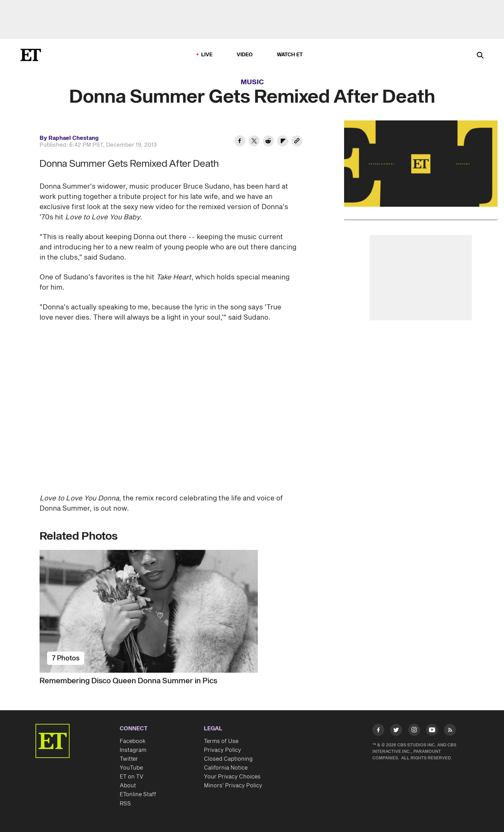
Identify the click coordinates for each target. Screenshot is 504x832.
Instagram (133, 750)
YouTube (131, 768)
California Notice (226, 768)
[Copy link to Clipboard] (297, 142)
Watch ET (290, 55)
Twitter (129, 759)
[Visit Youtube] (432, 731)
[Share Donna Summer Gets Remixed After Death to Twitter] (254, 142)
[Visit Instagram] (414, 731)
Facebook (133, 741)
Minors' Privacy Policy (233, 786)
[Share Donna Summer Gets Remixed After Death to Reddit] (268, 142)
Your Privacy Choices (232, 777)
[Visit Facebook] (378, 731)
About (128, 786)
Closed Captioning (228, 759)
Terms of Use (221, 741)
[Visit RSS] (450, 731)
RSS (125, 804)
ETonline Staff (138, 794)
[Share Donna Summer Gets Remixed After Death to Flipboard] (283, 142)
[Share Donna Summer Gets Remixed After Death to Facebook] (240, 142)
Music (252, 82)
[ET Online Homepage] (31, 55)
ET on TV (131, 777)
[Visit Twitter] (396, 731)
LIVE (207, 55)
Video (245, 55)
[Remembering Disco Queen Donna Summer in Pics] (168, 611)
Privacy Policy (223, 750)
